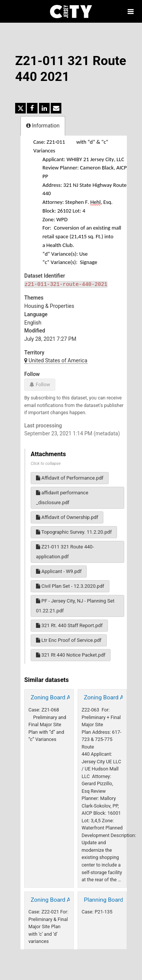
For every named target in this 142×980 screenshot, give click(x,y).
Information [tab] (43, 126)
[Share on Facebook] (32, 108)
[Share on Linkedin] (44, 108)
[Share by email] (56, 108)
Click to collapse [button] (46, 464)
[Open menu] (131, 11)
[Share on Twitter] (20, 108)
